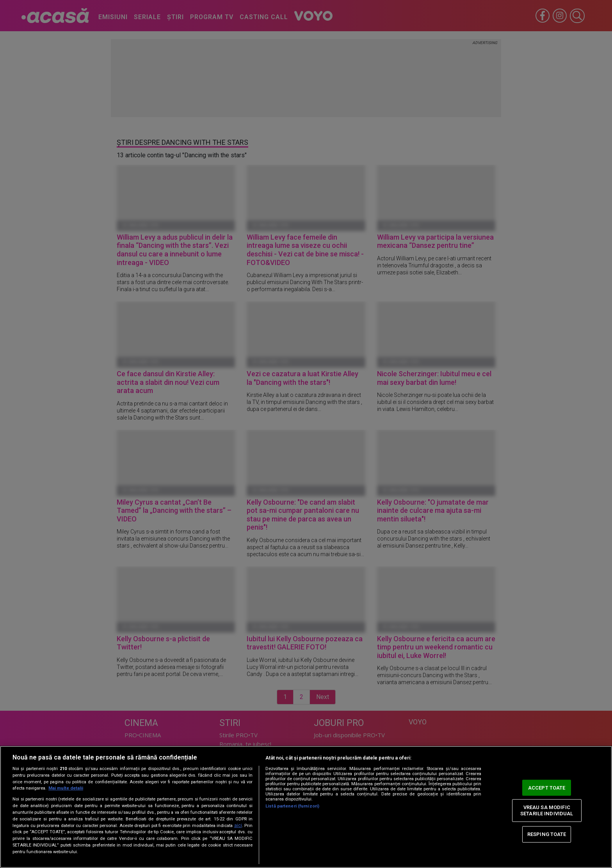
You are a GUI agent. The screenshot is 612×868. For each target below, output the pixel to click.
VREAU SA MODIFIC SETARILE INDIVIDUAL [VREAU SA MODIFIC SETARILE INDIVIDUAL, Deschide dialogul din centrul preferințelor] (547, 810)
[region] (306, 807)
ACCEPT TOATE (547, 787)
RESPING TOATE (547, 834)
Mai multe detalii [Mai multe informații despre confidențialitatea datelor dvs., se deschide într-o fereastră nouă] (66, 788)
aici (238, 825)
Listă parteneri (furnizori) (292, 806)
